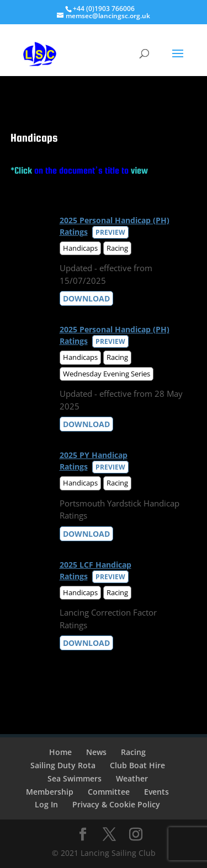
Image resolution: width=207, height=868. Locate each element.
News (96, 752)
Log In (46, 804)
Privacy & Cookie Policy (116, 804)
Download (86, 298)
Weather (132, 778)
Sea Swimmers (75, 778)
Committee (109, 792)
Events (156, 792)
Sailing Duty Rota (63, 765)
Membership (50, 792)
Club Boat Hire (137, 765)
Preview (110, 232)
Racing (133, 752)
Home (60, 752)
